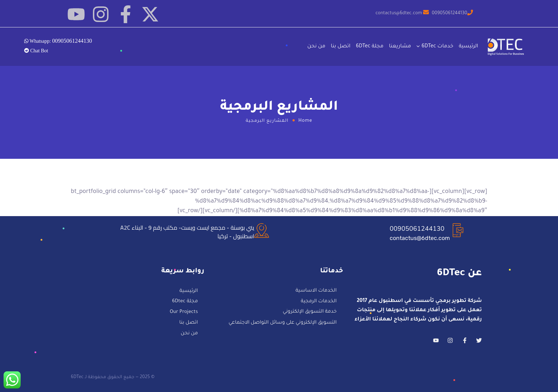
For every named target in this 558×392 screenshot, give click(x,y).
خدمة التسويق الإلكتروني (310, 312)
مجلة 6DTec (370, 47)
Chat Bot (39, 51)
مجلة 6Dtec (185, 302)
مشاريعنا (400, 47)
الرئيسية (468, 47)
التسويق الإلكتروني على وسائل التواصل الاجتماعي (283, 323)
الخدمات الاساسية (316, 291)
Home (306, 121)
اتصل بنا (341, 47)
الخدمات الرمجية (319, 302)
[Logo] (506, 47)
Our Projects (184, 312)
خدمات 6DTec (437, 47)
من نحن (317, 47)
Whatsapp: (60, 41)
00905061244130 (417, 229)
